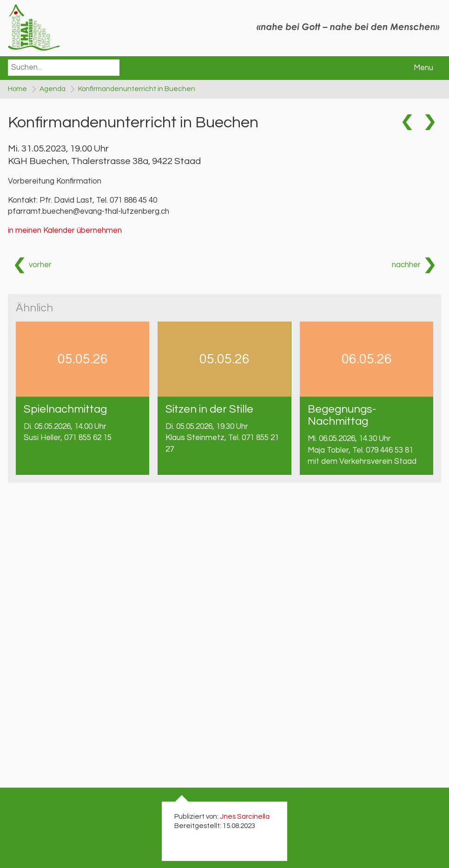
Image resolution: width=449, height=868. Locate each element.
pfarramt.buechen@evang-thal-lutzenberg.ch (89, 211)
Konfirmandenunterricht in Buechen (137, 89)
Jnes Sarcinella (245, 816)
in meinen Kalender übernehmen (65, 230)
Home (17, 89)
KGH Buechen (104, 161)
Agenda (53, 89)
